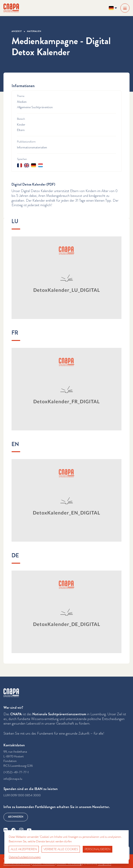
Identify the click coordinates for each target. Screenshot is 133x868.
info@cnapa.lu (13, 779)
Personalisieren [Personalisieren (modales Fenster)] (98, 849)
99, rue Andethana (15, 752)
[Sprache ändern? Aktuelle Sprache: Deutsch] (113, 8)
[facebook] (13, 830)
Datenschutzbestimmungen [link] (25, 857)
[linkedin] (6, 830)
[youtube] (29, 830)
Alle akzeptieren (24, 849)
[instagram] (21, 830)
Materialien (34, 31)
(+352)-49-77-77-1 (16, 772)
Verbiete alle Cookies (61, 849)
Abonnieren (16, 817)
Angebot (17, 31)
